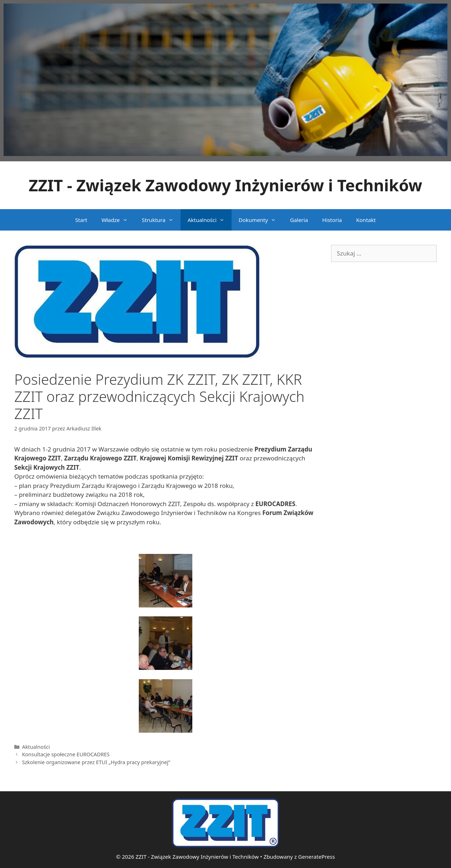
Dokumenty (261, 220)
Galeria (299, 220)
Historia (332, 220)
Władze (118, 220)
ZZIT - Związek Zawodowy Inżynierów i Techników (226, 185)
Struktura (161, 220)
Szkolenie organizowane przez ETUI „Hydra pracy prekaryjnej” (96, 762)
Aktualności (210, 220)
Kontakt (366, 220)
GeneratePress (317, 857)
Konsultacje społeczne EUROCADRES (66, 754)
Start (81, 220)
